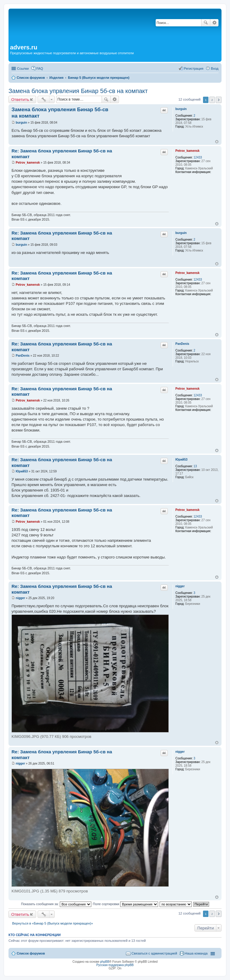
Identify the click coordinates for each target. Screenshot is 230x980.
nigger (180, 586)
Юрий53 (181, 460)
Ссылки (23, 68)
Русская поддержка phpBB (115, 965)
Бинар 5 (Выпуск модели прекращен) (99, 78)
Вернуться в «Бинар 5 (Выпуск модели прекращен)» (52, 923)
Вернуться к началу (217, 142)
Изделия (57, 78)
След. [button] (219, 100)
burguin (181, 109)
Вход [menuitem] (215, 68)
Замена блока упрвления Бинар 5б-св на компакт (78, 91)
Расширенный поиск (214, 23)
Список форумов (31, 78)
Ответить (20, 99)
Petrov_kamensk (188, 151)
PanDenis (182, 344)
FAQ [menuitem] (40, 68)
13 (195, 466)
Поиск (206, 23)
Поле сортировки (125, 904)
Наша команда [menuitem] (196, 953)
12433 (198, 157)
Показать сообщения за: (56, 904)
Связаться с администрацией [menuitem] (154, 953)
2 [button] (212, 100)
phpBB (105, 962)
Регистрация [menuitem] (194, 68)
